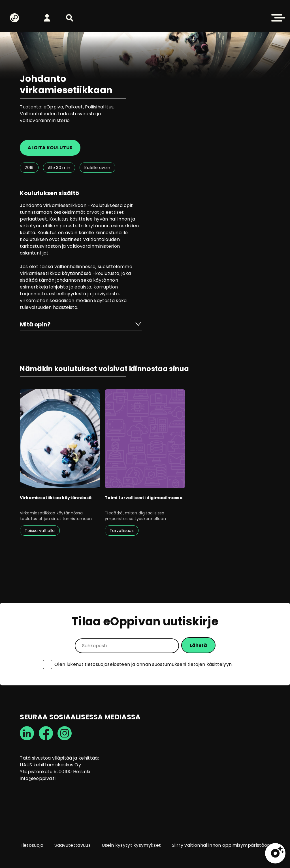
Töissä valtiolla (40, 531)
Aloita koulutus (50, 148)
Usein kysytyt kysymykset (131, 845)
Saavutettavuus (72, 845)
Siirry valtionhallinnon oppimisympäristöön (221, 845)
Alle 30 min (59, 168)
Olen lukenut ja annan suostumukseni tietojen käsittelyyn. (144, 664)
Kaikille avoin (97, 168)
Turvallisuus (122, 531)
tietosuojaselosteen (107, 664)
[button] (70, 18)
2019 (29, 168)
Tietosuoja (32, 845)
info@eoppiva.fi (38, 778)
